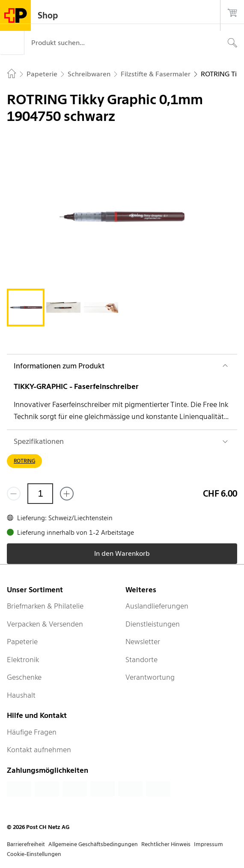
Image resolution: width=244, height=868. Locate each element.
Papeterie (22, 642)
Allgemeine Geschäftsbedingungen (93, 844)
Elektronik (23, 660)
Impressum (208, 844)
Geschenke (24, 677)
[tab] (26, 307)
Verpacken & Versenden (45, 624)
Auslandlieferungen (157, 606)
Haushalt (21, 695)
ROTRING (24, 461)
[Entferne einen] (14, 494)
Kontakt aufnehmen (39, 750)
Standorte (141, 660)
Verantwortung (150, 677)
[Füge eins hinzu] (67, 494)
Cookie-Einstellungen (34, 854)
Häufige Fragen (32, 732)
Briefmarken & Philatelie (45, 606)
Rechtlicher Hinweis (166, 844)
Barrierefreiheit (26, 844)
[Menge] (40, 494)
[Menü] (12, 43)
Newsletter (143, 642)
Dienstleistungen (153, 624)
